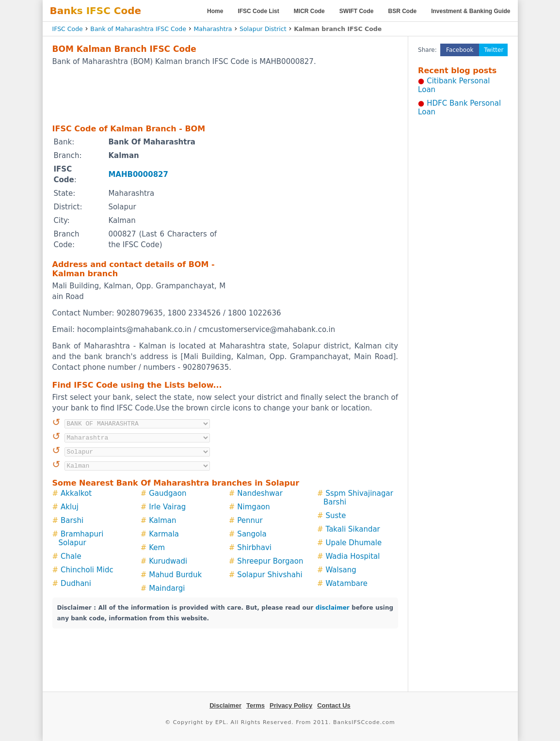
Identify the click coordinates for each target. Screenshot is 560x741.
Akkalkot (76, 493)
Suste (336, 516)
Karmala (164, 534)
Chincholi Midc (87, 570)
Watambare (347, 583)
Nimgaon (253, 507)
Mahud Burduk (175, 575)
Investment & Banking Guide (471, 11)
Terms (256, 705)
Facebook (460, 50)
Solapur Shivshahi (270, 575)
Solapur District (263, 29)
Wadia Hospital (353, 556)
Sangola (252, 534)
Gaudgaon (168, 493)
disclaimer (333, 608)
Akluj (70, 507)
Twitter (494, 50)
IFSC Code (68, 29)
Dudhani (76, 583)
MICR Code (309, 11)
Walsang (341, 570)
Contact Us (334, 705)
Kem (157, 548)
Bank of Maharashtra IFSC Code (138, 29)
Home (215, 11)
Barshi (72, 520)
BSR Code (402, 11)
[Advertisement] (225, 95)
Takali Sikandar (353, 529)
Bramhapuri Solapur (81, 538)
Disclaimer (225, 705)
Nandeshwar (260, 493)
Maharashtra (213, 29)
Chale (71, 556)
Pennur (250, 520)
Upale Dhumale (354, 543)
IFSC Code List (258, 11)
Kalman (162, 520)
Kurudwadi (168, 561)
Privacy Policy (291, 705)
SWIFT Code (357, 11)
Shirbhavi (254, 548)
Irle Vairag (167, 507)
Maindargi (167, 588)
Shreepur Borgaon (270, 561)
